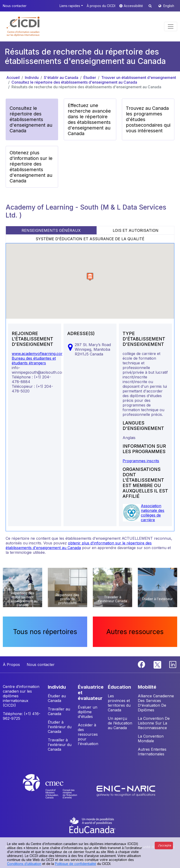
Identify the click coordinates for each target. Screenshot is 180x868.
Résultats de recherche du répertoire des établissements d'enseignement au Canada (86, 87)
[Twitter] (158, 664)
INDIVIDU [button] (57, 687)
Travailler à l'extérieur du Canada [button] (60, 745)
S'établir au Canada (61, 78)
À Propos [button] (11, 665)
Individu (32, 78)
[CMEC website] (56, 791)
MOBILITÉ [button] (147, 687)
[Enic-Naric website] (126, 791)
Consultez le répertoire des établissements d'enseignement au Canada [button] (31, 119)
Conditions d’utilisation (24, 864)
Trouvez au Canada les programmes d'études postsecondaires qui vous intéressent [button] (148, 119)
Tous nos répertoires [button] (45, 632)
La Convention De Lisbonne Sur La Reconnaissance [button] (154, 723)
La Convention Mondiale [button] (151, 739)
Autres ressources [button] (135, 632)
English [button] (169, 6)
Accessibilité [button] (134, 6)
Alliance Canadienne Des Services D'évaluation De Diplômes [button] (156, 703)
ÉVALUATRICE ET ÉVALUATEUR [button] (91, 693)
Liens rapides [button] (70, 6)
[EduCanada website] (92, 825)
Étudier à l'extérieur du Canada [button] (60, 727)
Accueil (13, 78)
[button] (23, 26)
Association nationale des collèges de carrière (153, 513)
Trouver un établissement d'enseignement (139, 78)
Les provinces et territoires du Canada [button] (119, 703)
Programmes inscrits (141, 461)
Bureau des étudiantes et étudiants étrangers (34, 361)
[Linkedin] (173, 664)
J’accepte (165, 845)
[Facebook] (142, 664)
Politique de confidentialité (75, 864)
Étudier (90, 78)
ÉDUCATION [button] (119, 687)
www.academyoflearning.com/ (39, 354)
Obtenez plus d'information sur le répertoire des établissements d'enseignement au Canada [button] (31, 167)
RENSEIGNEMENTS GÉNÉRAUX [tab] (51, 230)
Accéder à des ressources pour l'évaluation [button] (88, 734)
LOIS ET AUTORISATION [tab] (136, 230)
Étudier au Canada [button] (57, 698)
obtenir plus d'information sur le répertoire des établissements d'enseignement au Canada (79, 545)
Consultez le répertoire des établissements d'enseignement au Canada (74, 82)
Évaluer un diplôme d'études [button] (88, 712)
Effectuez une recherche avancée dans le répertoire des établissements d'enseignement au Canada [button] (89, 119)
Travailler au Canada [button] (59, 711)
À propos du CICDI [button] (101, 6)
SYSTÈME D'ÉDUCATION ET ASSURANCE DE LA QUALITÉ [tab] (90, 239)
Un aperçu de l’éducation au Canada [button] (120, 723)
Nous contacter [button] (15, 6)
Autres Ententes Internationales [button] (152, 752)
